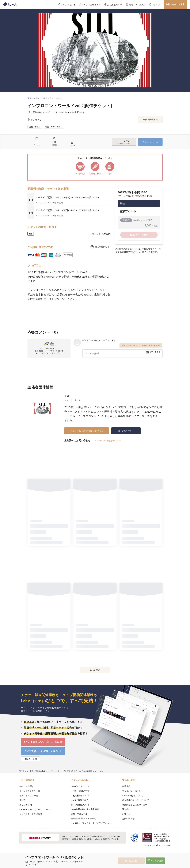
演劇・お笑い (34, 98)
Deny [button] (154, 853)
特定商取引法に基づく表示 (135, 805)
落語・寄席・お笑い (53, 98)
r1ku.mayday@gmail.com (108, 440)
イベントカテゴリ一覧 (30, 791)
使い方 (22, 800)
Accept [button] (169, 853)
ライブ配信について (80, 805)
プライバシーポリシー (133, 791)
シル (67, 396)
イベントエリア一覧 (29, 795)
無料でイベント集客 (175, 4)
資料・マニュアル (79, 814)
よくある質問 (26, 805)
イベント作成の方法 (80, 791)
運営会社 (126, 809)
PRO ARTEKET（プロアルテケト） (36, 809)
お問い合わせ (128, 818)
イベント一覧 (54, 771)
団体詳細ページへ (126, 431)
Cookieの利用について (133, 795)
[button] (15, 857)
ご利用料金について (80, 795)
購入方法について (102, 247)
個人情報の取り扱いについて (136, 800)
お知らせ (126, 814)
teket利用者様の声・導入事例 (85, 809)
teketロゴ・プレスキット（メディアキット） (92, 823)
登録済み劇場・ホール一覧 (83, 818)
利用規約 (126, 786)
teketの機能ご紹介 (80, 800)
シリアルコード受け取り (31, 814)
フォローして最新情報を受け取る (87, 431)
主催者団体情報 (150, 119)
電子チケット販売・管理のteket (32, 771)
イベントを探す (27, 786)
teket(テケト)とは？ (80, 786)
